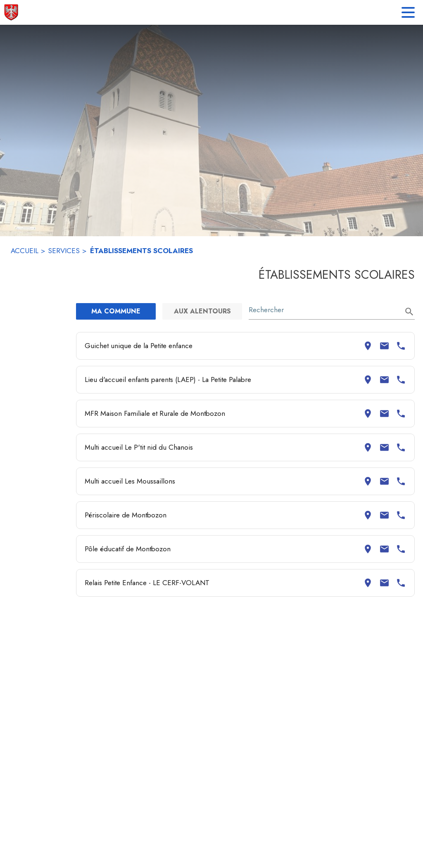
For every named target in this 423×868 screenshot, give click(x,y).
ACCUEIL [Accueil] (25, 251)
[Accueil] (11, 12)
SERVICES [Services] (64, 251)
